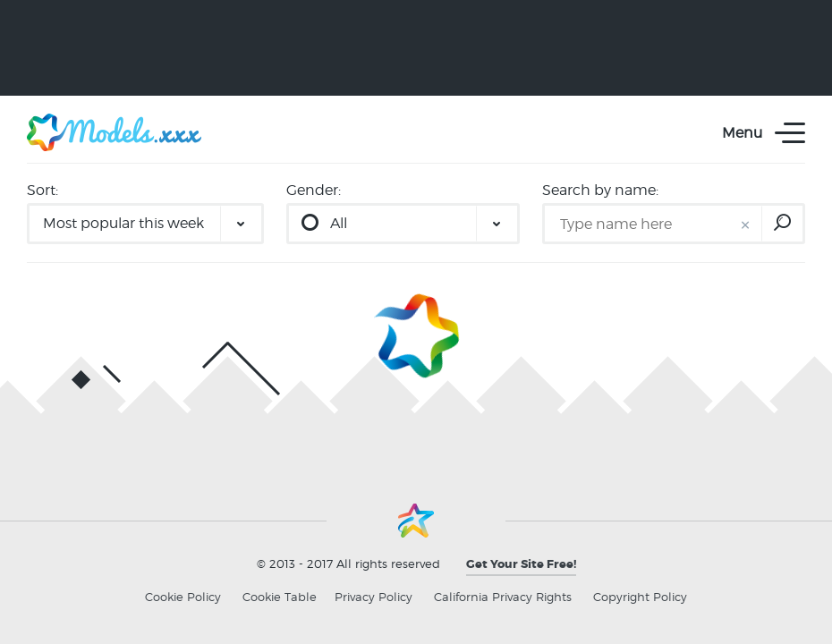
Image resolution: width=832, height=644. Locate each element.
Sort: (42, 190)
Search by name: (600, 190)
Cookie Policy (183, 597)
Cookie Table (280, 597)
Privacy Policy (374, 597)
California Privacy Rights (503, 597)
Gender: (314, 190)
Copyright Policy (640, 597)
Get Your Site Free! (521, 564)
